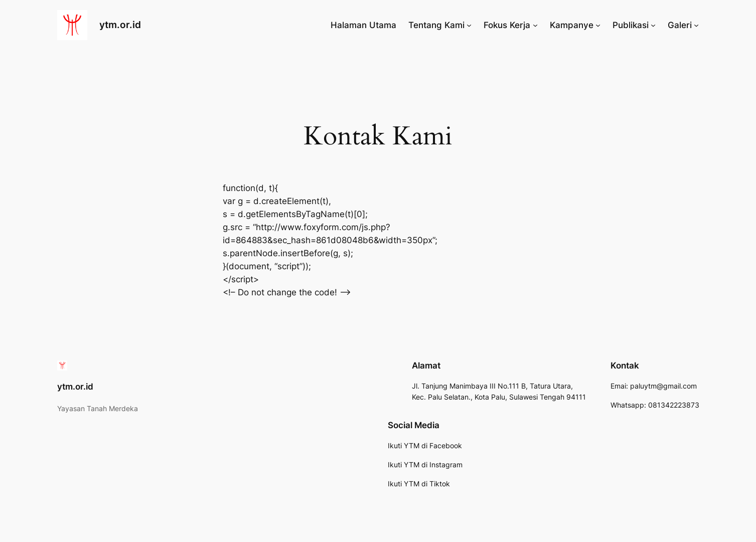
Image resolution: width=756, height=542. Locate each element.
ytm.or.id (120, 25)
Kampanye (572, 25)
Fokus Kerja (507, 25)
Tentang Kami (436, 25)
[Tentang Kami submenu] (469, 25)
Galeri (680, 25)
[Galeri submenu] (696, 25)
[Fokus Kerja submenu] (535, 25)
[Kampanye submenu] (598, 25)
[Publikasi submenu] (653, 25)
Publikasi (631, 25)
